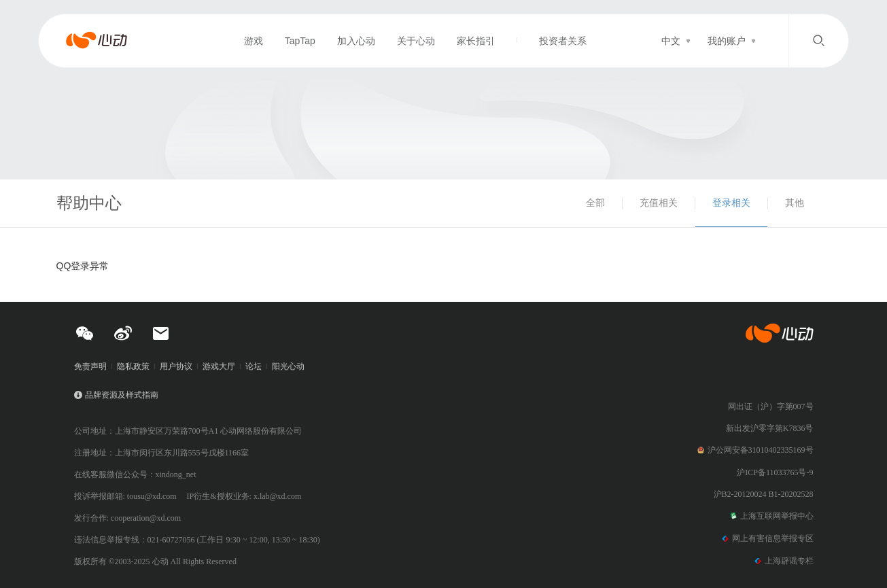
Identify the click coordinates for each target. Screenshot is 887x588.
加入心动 (356, 41)
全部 (595, 203)
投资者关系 (563, 41)
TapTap (300, 41)
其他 (795, 203)
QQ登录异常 (83, 266)
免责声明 (90, 366)
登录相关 (731, 203)
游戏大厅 (219, 366)
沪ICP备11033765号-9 (775, 472)
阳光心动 (288, 366)
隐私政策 (133, 366)
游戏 (254, 41)
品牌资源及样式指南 (122, 395)
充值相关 (659, 203)
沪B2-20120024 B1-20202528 (764, 494)
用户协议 (176, 366)
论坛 (254, 366)
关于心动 (416, 41)
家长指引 (476, 41)
